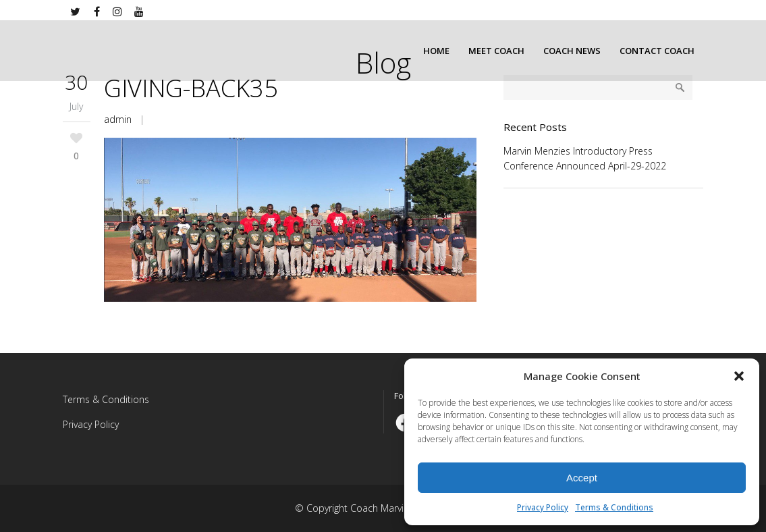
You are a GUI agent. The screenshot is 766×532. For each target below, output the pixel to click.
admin (118, 119)
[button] (739, 376)
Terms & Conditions (614, 507)
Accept (582, 478)
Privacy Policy (543, 507)
